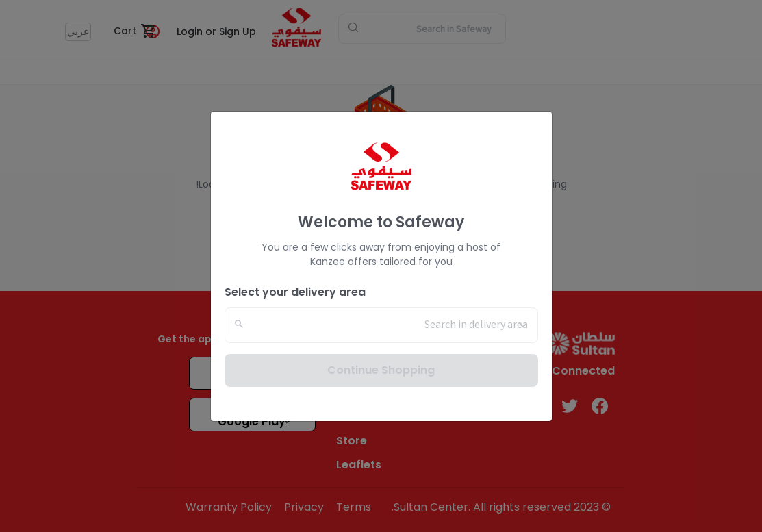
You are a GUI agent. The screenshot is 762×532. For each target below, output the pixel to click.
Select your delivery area (295, 292)
